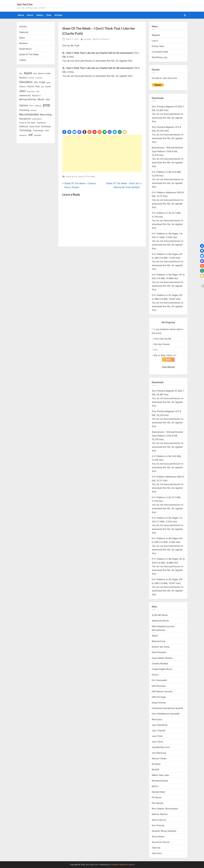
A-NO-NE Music (160, 615)
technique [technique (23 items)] (46, 126)
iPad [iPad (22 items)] (37, 86)
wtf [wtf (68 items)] (30, 135)
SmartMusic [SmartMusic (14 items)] (41, 123)
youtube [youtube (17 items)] (38, 135)
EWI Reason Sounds (162, 691)
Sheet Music (71, 176)
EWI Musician (159, 686)
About (21, 15)
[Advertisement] (102, 153)
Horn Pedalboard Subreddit (166, 714)
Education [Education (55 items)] (26, 82)
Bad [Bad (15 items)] (35, 73)
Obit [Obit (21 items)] (48, 99)
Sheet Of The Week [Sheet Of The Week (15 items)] (27, 123)
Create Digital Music (162, 669)
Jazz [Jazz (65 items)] (23, 91)
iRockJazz (157, 719)
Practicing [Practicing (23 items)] (24, 110)
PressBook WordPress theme (122, 865)
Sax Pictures (158, 826)
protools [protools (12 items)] (33, 110)
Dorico (155, 675)
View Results (168, 367)
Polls (49, 15)
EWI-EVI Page (159, 697)
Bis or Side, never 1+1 (165, 355)
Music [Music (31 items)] (41, 99)
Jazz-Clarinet (159, 731)
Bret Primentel (159, 652)
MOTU (155, 786)
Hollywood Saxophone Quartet (167, 708)
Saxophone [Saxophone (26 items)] (25, 119)
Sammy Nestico (160, 814)
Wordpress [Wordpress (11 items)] (23, 135)
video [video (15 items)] (47, 130)
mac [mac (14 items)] (38, 91)
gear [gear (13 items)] (48, 82)
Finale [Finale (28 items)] (42, 82)
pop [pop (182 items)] (47, 105)
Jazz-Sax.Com (25, 4)
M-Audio (156, 764)
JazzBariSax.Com (161, 747)
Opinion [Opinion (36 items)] (24, 105)
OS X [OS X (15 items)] (32, 106)
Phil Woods (158, 803)
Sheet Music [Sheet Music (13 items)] (37, 119)
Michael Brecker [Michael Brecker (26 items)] (28, 99)
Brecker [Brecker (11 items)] (32, 78)
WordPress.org (159, 57)
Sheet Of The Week (87, 176)
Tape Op (156, 848)
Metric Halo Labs (160, 775)
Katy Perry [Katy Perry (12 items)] (31, 91)
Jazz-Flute (157, 736)
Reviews (23, 43)
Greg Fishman (159, 703)
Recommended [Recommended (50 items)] (29, 114)
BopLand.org (158, 641)
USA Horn (157, 853)
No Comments (103, 39)
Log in (155, 41)
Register (156, 35)
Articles (58, 15)
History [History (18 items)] (22, 86)
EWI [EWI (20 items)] (36, 82)
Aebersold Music (160, 621)
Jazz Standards (160, 725)
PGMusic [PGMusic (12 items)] (38, 106)
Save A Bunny (159, 820)
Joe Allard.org (159, 753)
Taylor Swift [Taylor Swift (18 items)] (35, 126)
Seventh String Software (164, 831)
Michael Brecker (160, 781)
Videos (23, 60)
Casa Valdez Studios (162, 658)
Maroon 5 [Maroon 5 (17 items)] (36, 95)
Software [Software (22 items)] (24, 126)
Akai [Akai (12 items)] (21, 74)
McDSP (155, 770)
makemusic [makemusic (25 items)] (25, 95)
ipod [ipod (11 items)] (43, 87)
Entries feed (158, 46)
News (22, 38)
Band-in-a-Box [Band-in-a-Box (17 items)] (44, 73)
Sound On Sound (161, 842)
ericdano (87, 39)
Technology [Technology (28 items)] (25, 130)
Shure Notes (158, 837)
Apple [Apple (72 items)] (28, 73)
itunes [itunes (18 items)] (48, 86)
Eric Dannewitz (159, 680)
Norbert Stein (158, 792)
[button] (64, 132)
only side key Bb (163, 339)
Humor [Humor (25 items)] (30, 86)
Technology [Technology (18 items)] (38, 130)
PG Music (157, 798)
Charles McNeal (160, 664)
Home (30, 15)
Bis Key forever (162, 344)
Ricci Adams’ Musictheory (165, 809)
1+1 (156, 350)
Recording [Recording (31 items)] (46, 115)
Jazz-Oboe (157, 742)
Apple (155, 636)
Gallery (40, 15)
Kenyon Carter (159, 758)
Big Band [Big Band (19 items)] (23, 78)
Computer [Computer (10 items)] (39, 78)
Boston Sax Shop (161, 647)
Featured (24, 32)
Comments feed (160, 52)
